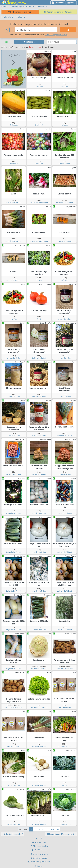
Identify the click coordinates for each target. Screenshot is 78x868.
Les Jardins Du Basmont (14, 202)
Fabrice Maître (64, 164)
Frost (39, 319)
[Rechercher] (68, 30)
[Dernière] (58, 829)
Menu (71, 3)
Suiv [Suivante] (52, 829)
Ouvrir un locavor (39, 858)
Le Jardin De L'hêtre (64, 435)
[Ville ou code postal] (36, 30)
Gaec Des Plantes (64, 707)
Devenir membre (39, 854)
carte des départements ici (56, 35)
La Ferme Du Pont (39, 746)
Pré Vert (39, 280)
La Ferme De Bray (39, 474)
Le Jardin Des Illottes (64, 241)
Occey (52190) (35, 47)
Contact (39, 866)
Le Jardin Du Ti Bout (14, 513)
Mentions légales (39, 846)
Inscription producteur (39, 862)
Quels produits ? (13, 834)
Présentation (39, 842)
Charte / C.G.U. (39, 850)
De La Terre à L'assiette (39, 669)
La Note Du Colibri (64, 319)
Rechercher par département (58, 12)
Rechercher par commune (20, 12)
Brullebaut (39, 86)
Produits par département (61, 834)
